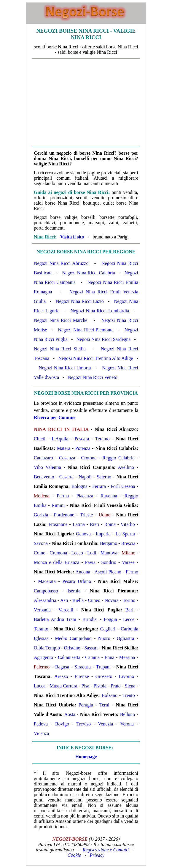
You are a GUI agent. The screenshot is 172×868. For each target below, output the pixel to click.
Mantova (109, 553)
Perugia (86, 705)
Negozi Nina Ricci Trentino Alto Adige (95, 358)
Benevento (44, 477)
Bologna (79, 486)
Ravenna (109, 496)
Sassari (91, 648)
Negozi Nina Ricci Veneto (92, 377)
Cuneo (94, 600)
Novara (112, 600)
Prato (116, 686)
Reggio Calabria (118, 458)
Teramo (102, 439)
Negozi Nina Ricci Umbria (65, 368)
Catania (92, 657)
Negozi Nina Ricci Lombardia (100, 311)
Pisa (86, 686)
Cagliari (108, 629)
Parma (63, 496)
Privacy (97, 855)
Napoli (85, 477)
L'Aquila (60, 439)
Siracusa (83, 667)
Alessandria (45, 600)
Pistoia (100, 686)
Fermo (132, 572)
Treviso (84, 724)
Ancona (83, 572)
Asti (64, 600)
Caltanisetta (69, 657)
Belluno (128, 714)
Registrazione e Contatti (106, 850)
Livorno (127, 676)
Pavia (90, 562)
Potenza (83, 448)
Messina (127, 657)
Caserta (66, 477)
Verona (127, 724)
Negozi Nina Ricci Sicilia (60, 349)
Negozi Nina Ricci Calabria (89, 273)
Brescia (128, 543)
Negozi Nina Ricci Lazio (80, 301)
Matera (64, 448)
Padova (41, 724)
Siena (130, 686)
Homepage (86, 756)
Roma (110, 524)
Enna (110, 657)
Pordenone (64, 515)
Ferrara (99, 486)
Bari (129, 610)
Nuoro (104, 638)
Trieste (86, 515)
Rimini (58, 505)
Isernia (74, 591)
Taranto (41, 629)
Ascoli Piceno (108, 572)
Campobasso (46, 591)
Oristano (72, 648)
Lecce (129, 619)
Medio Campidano (73, 638)
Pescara (82, 439)
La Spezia (125, 534)
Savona (41, 543)
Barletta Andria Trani (55, 619)
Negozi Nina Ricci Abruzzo (61, 263)
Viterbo (128, 524)
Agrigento (43, 657)
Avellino (126, 467)
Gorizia (41, 515)
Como (40, 553)
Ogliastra (126, 638)
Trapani (103, 667)
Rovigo (62, 724)
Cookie (74, 855)
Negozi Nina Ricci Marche (61, 320)
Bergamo (109, 543)
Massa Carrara (63, 686)
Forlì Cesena (123, 486)
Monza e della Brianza (56, 562)
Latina (79, 524)
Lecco (77, 553)
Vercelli (66, 610)
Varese (128, 562)
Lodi (92, 553)
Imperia (103, 534)
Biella (78, 600)
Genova (83, 534)
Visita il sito (72, 237)
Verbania (42, 610)
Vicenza (41, 733)
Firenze (82, 676)
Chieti (40, 439)
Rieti (94, 524)
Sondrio (109, 562)
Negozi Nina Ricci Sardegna (104, 339)
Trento (129, 695)
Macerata (47, 581)
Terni (104, 705)
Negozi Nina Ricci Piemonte (86, 330)
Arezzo (61, 676)
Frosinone (58, 524)
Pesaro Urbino (77, 581)
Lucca (40, 686)
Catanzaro (43, 458)
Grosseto (104, 676)
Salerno (104, 477)
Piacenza (85, 496)
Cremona (59, 553)
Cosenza (67, 458)
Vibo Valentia (47, 467)
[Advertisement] (86, 103)
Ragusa (62, 667)
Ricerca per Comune (55, 417)
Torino (129, 600)
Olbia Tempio (47, 648)
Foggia (110, 619)
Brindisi (90, 619)
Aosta (70, 714)
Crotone (89, 458)
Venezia (105, 724)
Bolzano (110, 695)
